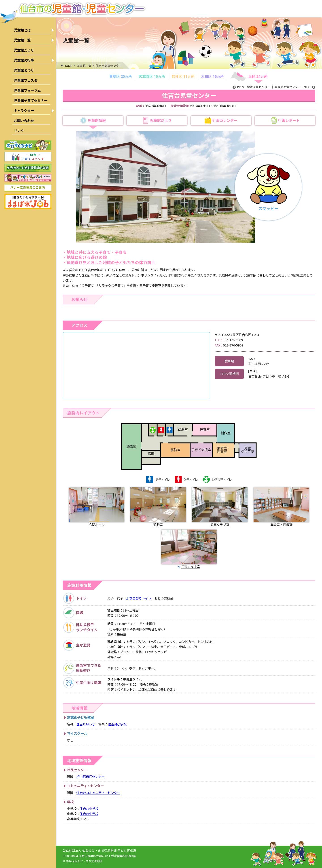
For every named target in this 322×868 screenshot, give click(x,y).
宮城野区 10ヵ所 (152, 76)
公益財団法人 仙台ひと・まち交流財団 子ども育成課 (99, 850)
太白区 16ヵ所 (212, 76)
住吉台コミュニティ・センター (98, 793)
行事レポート (289, 120)
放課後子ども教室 (80, 717)
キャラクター (24, 111)
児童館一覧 (22, 40)
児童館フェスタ (26, 80)
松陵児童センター (251, 87)
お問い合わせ (24, 121)
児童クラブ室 (220, 507)
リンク (19, 131)
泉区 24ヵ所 (258, 76)
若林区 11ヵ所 (183, 76)
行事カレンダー (225, 120)
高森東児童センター (295, 87)
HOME (68, 66)
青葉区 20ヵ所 (121, 76)
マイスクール (77, 733)
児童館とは (22, 30)
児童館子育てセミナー (31, 100)
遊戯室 (158, 507)
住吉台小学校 (117, 724)
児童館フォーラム (27, 90)
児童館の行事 (24, 60)
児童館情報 (97, 120)
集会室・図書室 (281, 507)
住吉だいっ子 (86, 724)
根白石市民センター (91, 777)
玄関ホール (97, 507)
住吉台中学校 (89, 814)
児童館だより (24, 50)
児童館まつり (24, 70)
